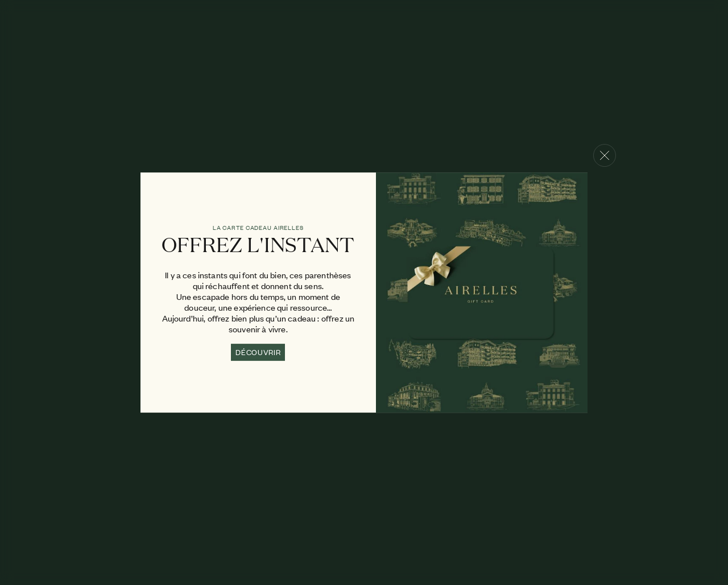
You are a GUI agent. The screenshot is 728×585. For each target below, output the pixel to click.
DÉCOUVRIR (258, 352)
